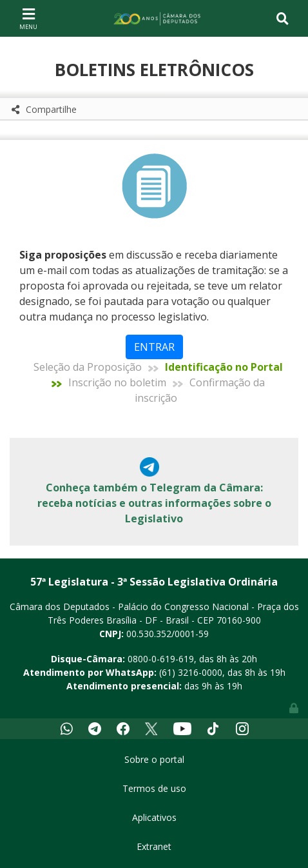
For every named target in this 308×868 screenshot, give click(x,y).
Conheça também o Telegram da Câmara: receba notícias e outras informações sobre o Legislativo (154, 503)
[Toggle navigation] (28, 18)
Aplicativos (154, 817)
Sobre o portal (154, 759)
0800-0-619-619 (161, 659)
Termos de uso (154, 788)
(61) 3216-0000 (191, 672)
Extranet (154, 846)
